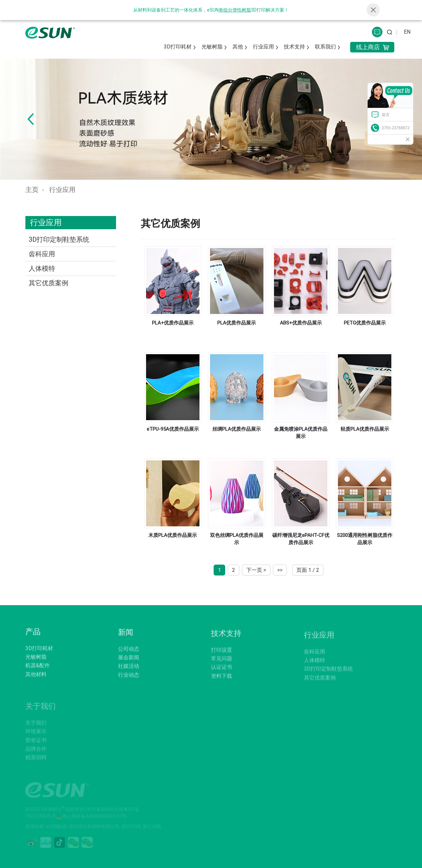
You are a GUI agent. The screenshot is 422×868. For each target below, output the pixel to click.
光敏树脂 (212, 47)
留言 (386, 115)
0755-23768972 (396, 128)
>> (280, 570)
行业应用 (62, 190)
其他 (238, 47)
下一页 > (256, 570)
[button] (30, 119)
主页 (32, 190)
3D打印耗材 (178, 47)
